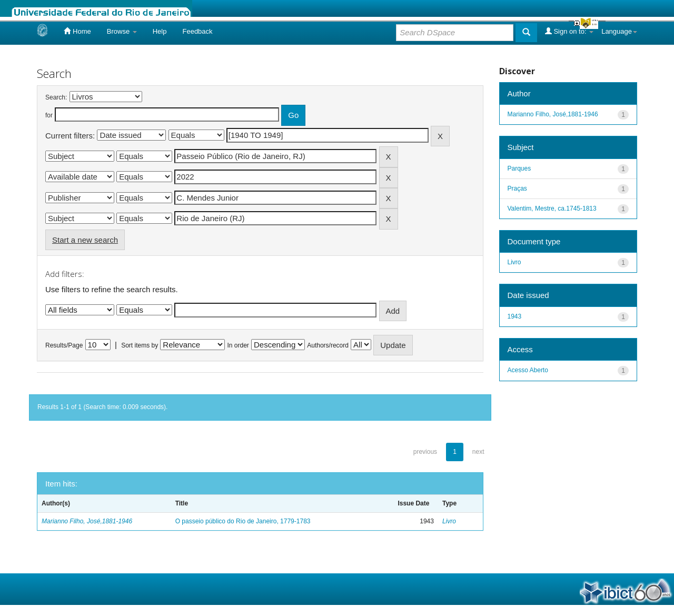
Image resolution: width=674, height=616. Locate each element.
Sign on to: (569, 31)
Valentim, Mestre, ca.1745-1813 (552, 208)
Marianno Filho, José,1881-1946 (87, 521)
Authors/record (328, 345)
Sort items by (140, 345)
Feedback (197, 31)
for (49, 115)
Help (160, 31)
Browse (122, 31)
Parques (519, 168)
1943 (515, 316)
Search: (56, 97)
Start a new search (85, 240)
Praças (517, 188)
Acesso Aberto (528, 370)
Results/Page (64, 345)
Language (619, 31)
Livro (449, 521)
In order (238, 345)
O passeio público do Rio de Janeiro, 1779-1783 (243, 521)
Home (77, 31)
